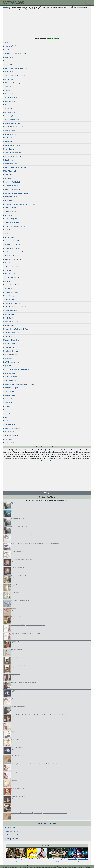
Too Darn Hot (8, 138)
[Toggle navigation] (88, 3)
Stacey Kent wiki (12, 831)
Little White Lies (9, 256)
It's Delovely (8, 270)
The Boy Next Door (10, 164)
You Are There (8, 325)
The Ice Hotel (8, 57)
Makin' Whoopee (9, 347)
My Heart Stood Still (10, 344)
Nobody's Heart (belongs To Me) (14, 76)
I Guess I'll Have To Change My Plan (15, 329)
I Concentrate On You (11, 197)
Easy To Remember (10, 208)
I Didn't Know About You (12, 274)
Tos (43, 866)
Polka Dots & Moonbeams (12, 153)
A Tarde (6, 50)
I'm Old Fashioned (10, 230)
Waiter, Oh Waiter (9, 101)
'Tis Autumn (8, 336)
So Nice (6, 42)
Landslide (7, 234)
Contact (60, 866)
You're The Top (9, 296)
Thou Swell (7, 289)
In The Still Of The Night (11, 428)
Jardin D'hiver (8, 109)
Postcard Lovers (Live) (11, 333)
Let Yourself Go (9, 443)
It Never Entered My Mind (12, 285)
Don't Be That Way (10, 211)
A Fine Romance (9, 425)
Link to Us (54, 866)
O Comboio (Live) (9, 46)
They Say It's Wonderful (11, 245)
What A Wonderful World (12, 145)
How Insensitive (9, 410)
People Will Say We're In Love (13, 156)
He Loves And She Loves (12, 278)
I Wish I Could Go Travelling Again (15, 226)
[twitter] (32, 866)
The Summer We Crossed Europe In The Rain (18, 384)
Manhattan (7, 87)
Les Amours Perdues (11, 436)
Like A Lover (8, 417)
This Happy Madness (11, 98)
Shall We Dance (9, 131)
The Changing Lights (11, 388)
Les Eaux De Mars (10, 399)
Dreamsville (8, 65)
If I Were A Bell (9, 406)
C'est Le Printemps (10, 377)
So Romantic (8, 178)
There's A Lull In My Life (11, 189)
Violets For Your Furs (11, 186)
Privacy (35, 866)
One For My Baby (9, 116)
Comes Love (8, 61)
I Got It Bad (7, 142)
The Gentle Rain (9, 72)
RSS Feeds (48, 866)
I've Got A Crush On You (11, 267)
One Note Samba (9, 380)
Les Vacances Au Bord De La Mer (15, 53)
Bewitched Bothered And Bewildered (16, 241)
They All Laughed (9, 171)
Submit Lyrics (47, 493)
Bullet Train (7, 439)
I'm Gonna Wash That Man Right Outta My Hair (19, 204)
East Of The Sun (9, 237)
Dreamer (7, 414)
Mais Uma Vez (8, 391)
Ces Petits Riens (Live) (11, 351)
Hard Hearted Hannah (11, 222)
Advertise (65, 866)
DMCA (40, 866)
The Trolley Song (9, 263)
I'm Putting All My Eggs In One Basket (16, 369)
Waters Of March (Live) (11, 340)
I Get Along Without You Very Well (15, 167)
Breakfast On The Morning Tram (14, 127)
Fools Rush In (8, 200)
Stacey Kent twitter (12, 835)
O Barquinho (8, 402)
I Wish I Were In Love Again (13, 83)
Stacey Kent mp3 (11, 839)
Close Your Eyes (9, 300)
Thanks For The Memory (12, 120)
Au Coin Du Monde (10, 421)
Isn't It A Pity (8, 215)
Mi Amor (7, 105)
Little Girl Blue (8, 160)
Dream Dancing (9, 149)
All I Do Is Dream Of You (12, 248)
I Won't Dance (8, 358)
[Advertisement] (47, 23)
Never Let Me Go (9, 175)
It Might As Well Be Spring (12, 182)
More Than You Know (11, 322)
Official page (10, 827)
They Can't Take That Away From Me (16, 193)
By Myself (7, 366)
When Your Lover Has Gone (13, 259)
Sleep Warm (8, 281)
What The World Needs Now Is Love (15, 68)
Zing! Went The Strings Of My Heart (15, 252)
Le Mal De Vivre (9, 373)
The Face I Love (9, 395)
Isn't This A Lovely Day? (11, 362)
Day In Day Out (9, 318)
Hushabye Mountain (10, 311)
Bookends (7, 90)
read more (51, 461)
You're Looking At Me (11, 219)
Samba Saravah (9, 112)
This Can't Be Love (10, 432)
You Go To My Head (10, 134)
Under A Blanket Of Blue (12, 303)
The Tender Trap (9, 314)
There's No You (9, 94)
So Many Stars (9, 79)
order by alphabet (54, 39)
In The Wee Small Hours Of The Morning (17, 307)
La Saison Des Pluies (11, 355)
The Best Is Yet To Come (12, 123)
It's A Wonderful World (11, 292)
